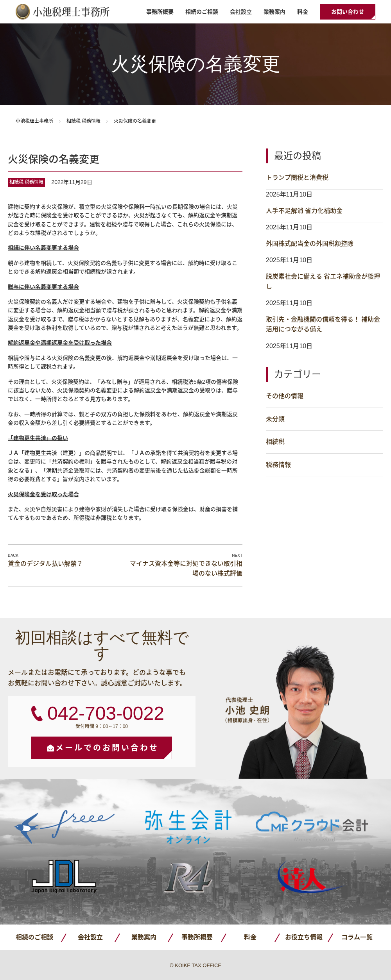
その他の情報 (285, 396)
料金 (303, 12)
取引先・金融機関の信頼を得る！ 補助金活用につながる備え (323, 325)
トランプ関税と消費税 (297, 178)
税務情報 (91, 121)
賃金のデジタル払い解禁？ (45, 564)
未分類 (275, 419)
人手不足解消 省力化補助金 (304, 211)
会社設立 (241, 12)
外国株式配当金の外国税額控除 (310, 244)
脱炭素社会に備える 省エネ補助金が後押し (323, 282)
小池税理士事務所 (63, 12)
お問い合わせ (348, 12)
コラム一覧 (357, 937)
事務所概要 (160, 12)
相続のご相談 (202, 12)
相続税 (74, 121)
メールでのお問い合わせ (107, 748)
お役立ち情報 (304, 937)
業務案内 (274, 12)
